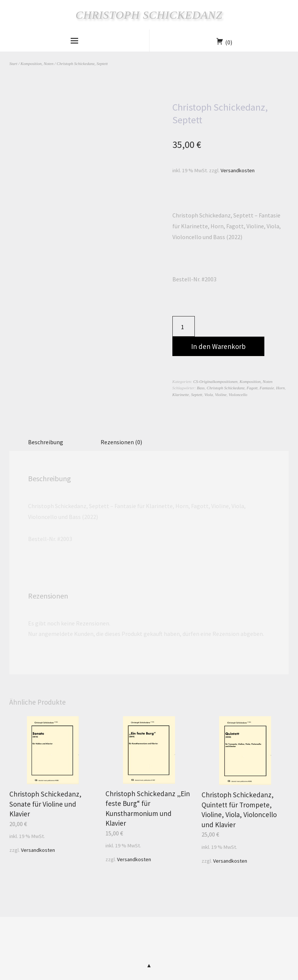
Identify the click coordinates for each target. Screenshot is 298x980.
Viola (208, 395)
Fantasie (267, 388)
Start (13, 64)
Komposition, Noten (37, 64)
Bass (201, 388)
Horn (280, 388)
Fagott (252, 388)
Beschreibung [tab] (46, 442)
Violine (221, 395)
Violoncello (238, 395)
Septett (197, 395)
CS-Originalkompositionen (216, 381)
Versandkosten (238, 170)
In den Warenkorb (218, 346)
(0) (229, 42)
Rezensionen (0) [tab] (121, 442)
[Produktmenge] (184, 326)
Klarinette (181, 395)
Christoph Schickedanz (149, 15)
